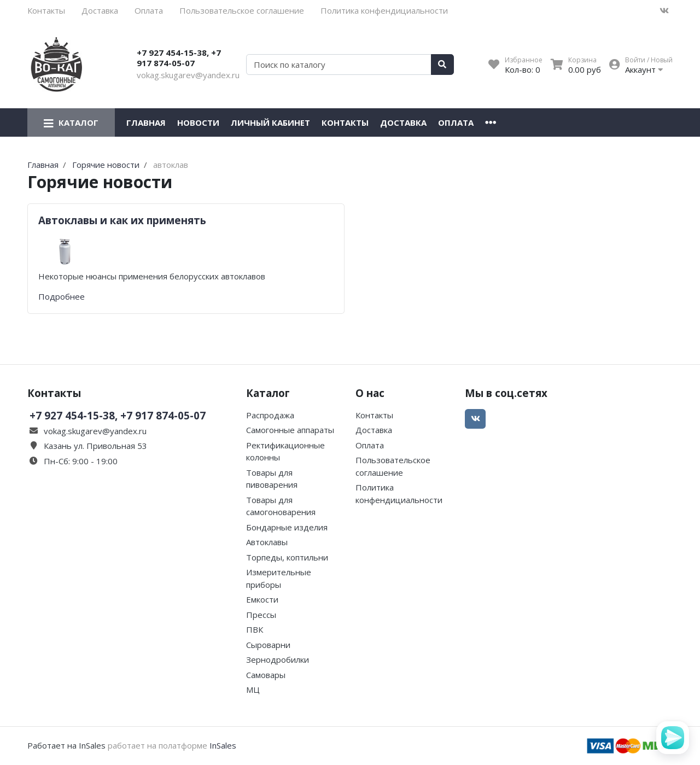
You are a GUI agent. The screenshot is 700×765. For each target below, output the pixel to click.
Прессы (261, 615)
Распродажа (270, 415)
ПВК (255, 629)
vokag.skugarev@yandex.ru (188, 75)
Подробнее (62, 296)
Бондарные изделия (287, 527)
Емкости (262, 599)
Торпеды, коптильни (287, 557)
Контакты (46, 10)
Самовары (266, 675)
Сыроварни (268, 645)
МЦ (253, 690)
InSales (223, 745)
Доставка (100, 10)
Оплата (149, 10)
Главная (146, 122)
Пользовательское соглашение (242, 10)
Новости (198, 122)
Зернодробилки (278, 659)
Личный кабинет (270, 122)
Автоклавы (267, 542)
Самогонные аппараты (290, 430)
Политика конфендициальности (384, 10)
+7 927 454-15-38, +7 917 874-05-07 (179, 58)
